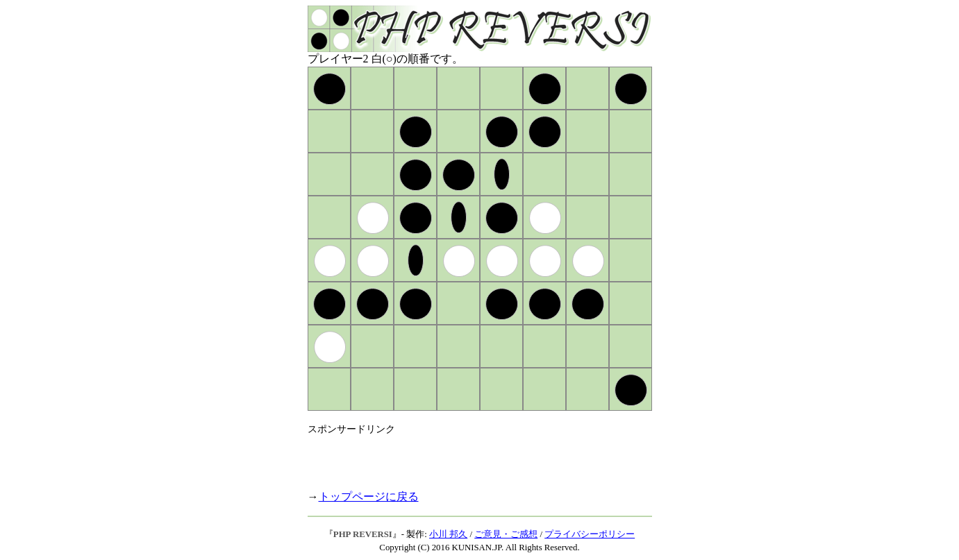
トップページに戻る (369, 497)
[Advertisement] (470, 457)
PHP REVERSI (363, 534)
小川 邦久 (448, 534)
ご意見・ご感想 (506, 534)
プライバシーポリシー (590, 534)
